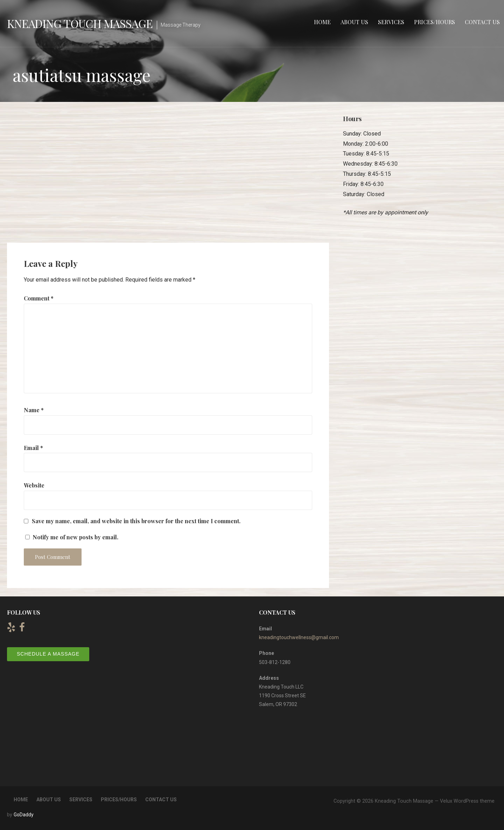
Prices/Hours (435, 22)
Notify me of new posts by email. (75, 537)
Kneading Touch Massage (80, 23)
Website (34, 485)
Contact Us (482, 22)
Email (33, 448)
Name (34, 410)
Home (322, 22)
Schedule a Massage (48, 654)
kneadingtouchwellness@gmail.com (299, 637)
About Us (354, 22)
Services (391, 22)
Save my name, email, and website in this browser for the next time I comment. (136, 521)
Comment (39, 298)
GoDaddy (24, 815)
